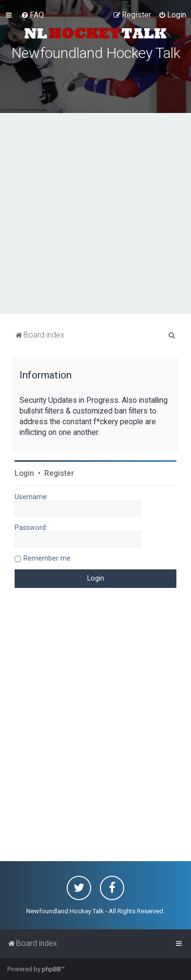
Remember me (47, 558)
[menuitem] (32, 15)
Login (24, 473)
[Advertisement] (95, 213)
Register (59, 473)
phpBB (51, 969)
